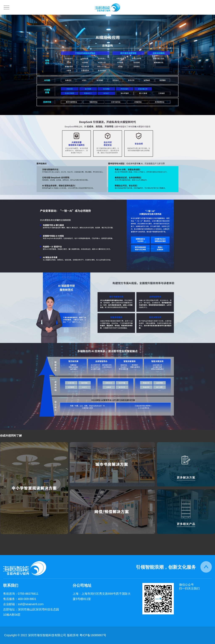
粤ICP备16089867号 (93, 635)
